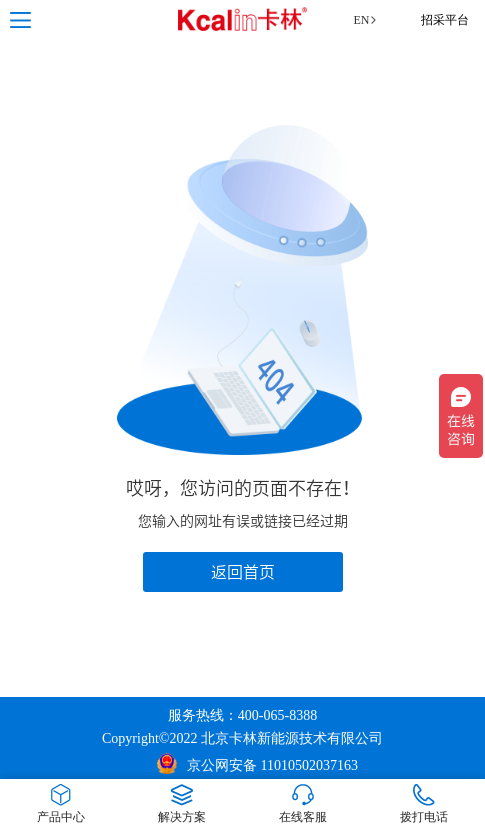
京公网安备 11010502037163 (257, 763)
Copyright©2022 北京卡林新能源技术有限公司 (242, 738)
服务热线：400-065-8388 (242, 715)
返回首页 (243, 572)
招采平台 (445, 20)
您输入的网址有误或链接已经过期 (243, 521)
